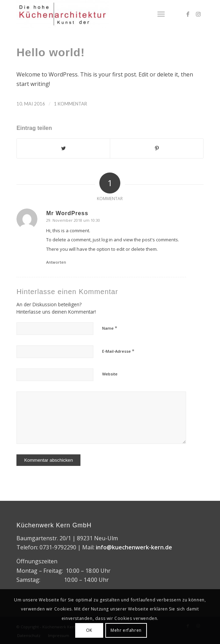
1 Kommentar (70, 104)
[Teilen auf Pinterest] (157, 148)
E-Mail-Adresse (118, 351)
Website (110, 374)
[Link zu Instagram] (198, 14)
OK (89, 630)
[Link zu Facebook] (188, 14)
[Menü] (161, 14)
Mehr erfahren (126, 630)
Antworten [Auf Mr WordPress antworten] (56, 262)
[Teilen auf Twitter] (63, 148)
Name (110, 328)
